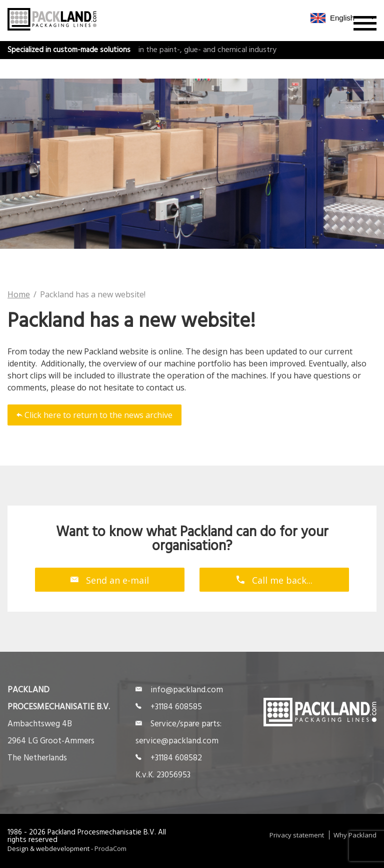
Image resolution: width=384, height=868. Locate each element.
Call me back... (274, 580)
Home (19, 294)
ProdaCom (110, 848)
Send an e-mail (110, 580)
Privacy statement (297, 835)
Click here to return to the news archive (94, 415)
